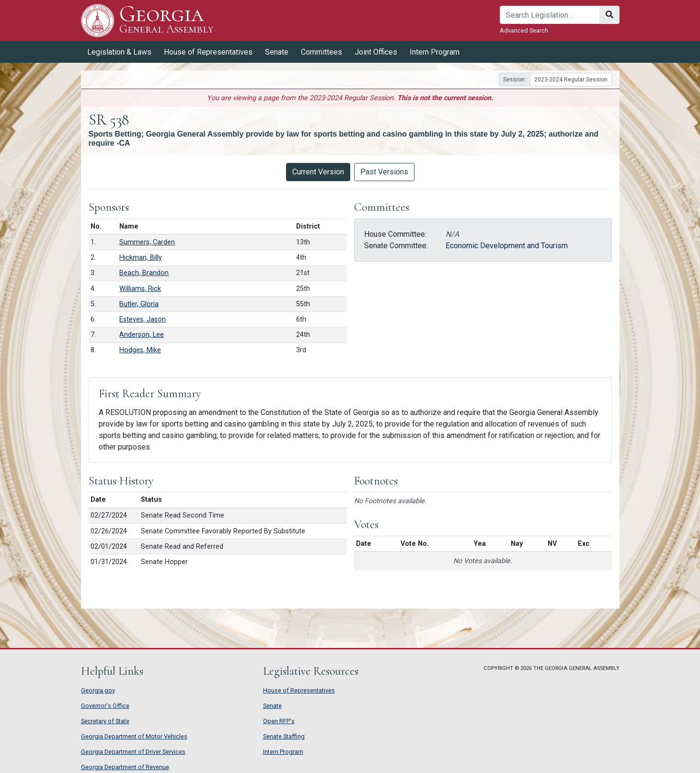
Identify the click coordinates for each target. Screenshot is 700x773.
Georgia (166, 20)
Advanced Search (524, 30)
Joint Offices (376, 52)
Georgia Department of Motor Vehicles (134, 736)
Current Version (318, 172)
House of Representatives (208, 52)
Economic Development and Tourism (507, 246)
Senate (277, 52)
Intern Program (435, 52)
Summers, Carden (147, 242)
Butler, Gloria (139, 304)
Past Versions (384, 172)
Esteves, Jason (143, 319)
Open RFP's (279, 721)
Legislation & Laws (119, 52)
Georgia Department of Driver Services (133, 752)
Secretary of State (105, 721)
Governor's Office (105, 706)
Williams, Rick (140, 289)
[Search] (550, 15)
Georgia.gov (98, 690)
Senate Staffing (284, 736)
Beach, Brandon (144, 273)
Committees (321, 52)
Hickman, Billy (141, 258)
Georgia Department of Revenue (125, 767)
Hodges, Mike (140, 350)
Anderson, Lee (142, 335)
